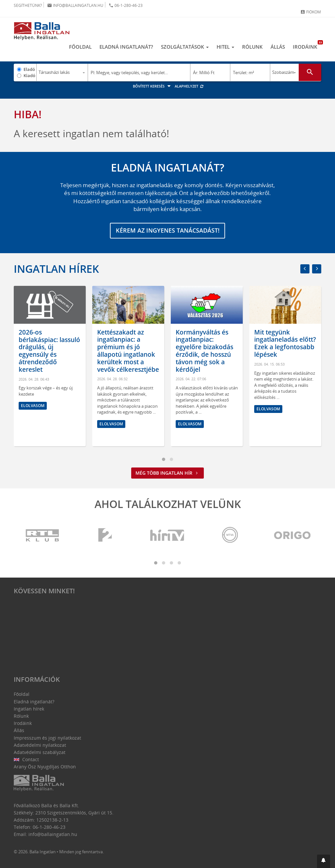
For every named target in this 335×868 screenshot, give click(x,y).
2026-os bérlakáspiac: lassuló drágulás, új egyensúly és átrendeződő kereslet (49, 351)
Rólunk (252, 47)
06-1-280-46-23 (126, 5)
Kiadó (29, 75)
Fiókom (311, 12)
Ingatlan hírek (56, 269)
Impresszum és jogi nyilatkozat (47, 738)
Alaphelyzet (189, 86)
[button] (324, 861)
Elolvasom (33, 406)
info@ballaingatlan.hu (75, 5)
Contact (26, 759)
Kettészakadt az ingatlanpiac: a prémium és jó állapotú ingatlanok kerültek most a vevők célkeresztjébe (128, 351)
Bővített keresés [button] (153, 86)
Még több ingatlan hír (167, 473)
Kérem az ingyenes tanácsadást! (168, 231)
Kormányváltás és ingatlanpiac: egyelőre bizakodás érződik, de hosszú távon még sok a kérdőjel (204, 351)
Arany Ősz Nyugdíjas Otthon (45, 767)
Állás (278, 47)
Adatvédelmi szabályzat (40, 752)
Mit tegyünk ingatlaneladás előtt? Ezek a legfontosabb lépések (285, 343)
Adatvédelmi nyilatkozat (40, 745)
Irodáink (307, 45)
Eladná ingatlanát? (126, 47)
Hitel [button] (225, 47)
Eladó (29, 69)
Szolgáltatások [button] (185, 47)
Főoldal (80, 47)
